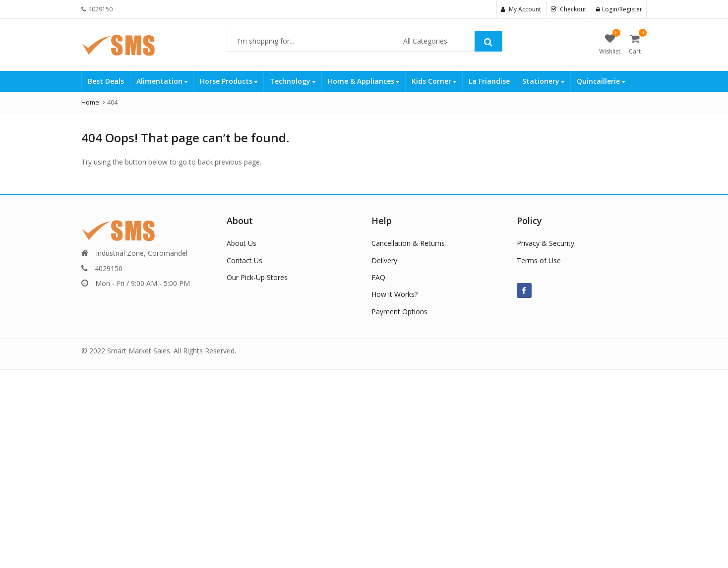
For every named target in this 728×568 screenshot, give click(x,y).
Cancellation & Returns (408, 243)
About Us (242, 243)
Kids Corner (434, 81)
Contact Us (244, 260)
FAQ (378, 277)
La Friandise (489, 81)
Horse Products (229, 81)
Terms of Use (539, 260)
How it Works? (394, 294)
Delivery (384, 260)
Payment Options (399, 312)
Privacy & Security (546, 243)
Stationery (543, 81)
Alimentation (162, 81)
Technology (293, 81)
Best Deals (106, 81)
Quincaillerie (601, 81)
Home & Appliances (364, 81)
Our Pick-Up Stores (257, 277)
